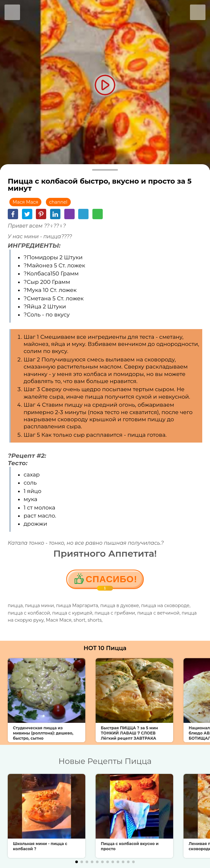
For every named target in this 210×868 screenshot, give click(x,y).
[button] (77, 862)
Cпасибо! (111, 582)
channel (58, 202)
